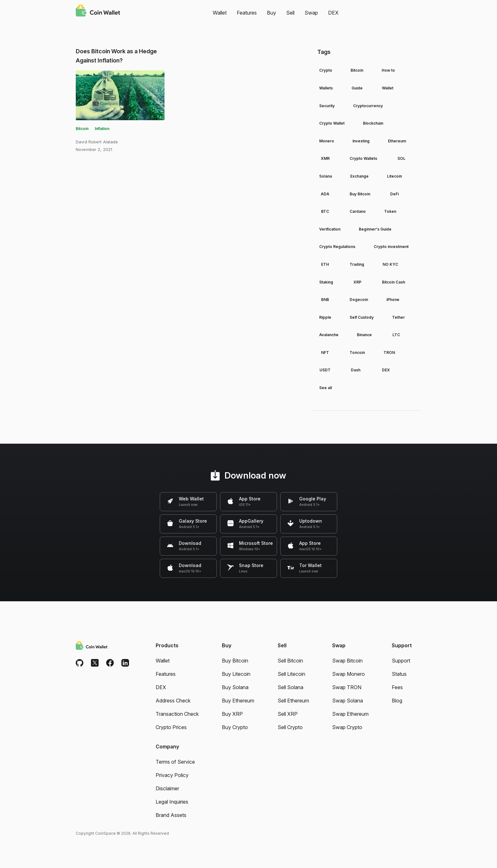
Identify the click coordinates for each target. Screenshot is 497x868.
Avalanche (329, 335)
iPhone (393, 300)
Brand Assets (171, 815)
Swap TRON (347, 687)
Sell (290, 13)
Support (401, 661)
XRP (357, 282)
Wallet (220, 13)
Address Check (173, 701)
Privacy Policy (172, 775)
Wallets (326, 88)
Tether (398, 317)
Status (399, 674)
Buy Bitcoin (360, 194)
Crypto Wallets (363, 158)
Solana (326, 176)
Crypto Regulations (337, 247)
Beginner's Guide (375, 229)
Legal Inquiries (172, 802)
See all (326, 388)
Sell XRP (288, 714)
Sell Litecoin (291, 674)
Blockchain (373, 123)
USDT (325, 370)
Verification (330, 229)
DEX (333, 13)
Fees (397, 687)
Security (327, 106)
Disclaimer (167, 788)
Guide (357, 88)
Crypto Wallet (332, 123)
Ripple (325, 317)
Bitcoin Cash (394, 282)
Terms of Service (175, 762)
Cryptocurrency (368, 106)
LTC (396, 335)
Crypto (326, 70)
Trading (357, 264)
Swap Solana (348, 701)
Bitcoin (82, 129)
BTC (325, 211)
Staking (326, 282)
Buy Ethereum (238, 701)
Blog (397, 701)
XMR (325, 158)
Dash (356, 370)
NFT (325, 352)
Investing (361, 141)
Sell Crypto (290, 727)
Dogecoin (359, 300)
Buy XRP (232, 714)
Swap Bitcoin (347, 661)
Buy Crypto (235, 727)
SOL (401, 158)
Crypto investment (391, 247)
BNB (325, 300)
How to (388, 70)
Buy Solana (235, 687)
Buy (271, 13)
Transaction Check (177, 714)
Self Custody (362, 317)
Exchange (359, 176)
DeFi (394, 194)
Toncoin (357, 352)
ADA (325, 194)
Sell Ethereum (293, 701)
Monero (327, 141)
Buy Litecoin (236, 674)
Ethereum (397, 141)
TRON (389, 352)
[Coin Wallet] (98, 11)
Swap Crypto (347, 727)
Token (390, 211)
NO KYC (390, 264)
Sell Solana (290, 687)
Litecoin (394, 176)
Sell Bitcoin (290, 661)
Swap (311, 13)
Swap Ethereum (350, 714)
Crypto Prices (171, 727)
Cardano (358, 211)
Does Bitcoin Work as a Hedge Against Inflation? (116, 56)
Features (247, 13)
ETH (325, 264)
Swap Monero (349, 674)
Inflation (102, 129)
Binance (364, 335)
